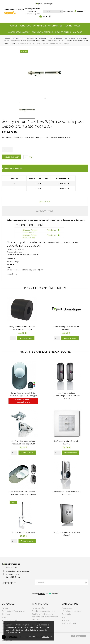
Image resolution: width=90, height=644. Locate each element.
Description (45, 202)
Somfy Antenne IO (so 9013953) (23, 532)
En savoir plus (33, 637)
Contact (78, 32)
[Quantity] (13, 338)
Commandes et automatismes (48, 26)
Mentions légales (38, 608)
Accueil (14, 26)
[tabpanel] (45, 75)
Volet (77, 26)
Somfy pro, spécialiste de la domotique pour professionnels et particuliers (45, 617)
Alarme (68, 26)
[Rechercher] (53, 11)
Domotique (25, 26)
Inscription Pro (63, 32)
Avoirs (64, 617)
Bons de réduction (69, 623)
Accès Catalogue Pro (42, 32)
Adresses (65, 620)
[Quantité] (7, 150)
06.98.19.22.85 (68, 11)
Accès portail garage (19, 32)
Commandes (67, 614)
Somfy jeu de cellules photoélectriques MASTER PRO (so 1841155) (67, 396)
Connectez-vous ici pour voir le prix (23, 401)
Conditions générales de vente (43, 611)
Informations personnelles (72, 611)
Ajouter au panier (11, 157)
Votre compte (70, 604)
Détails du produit (45, 211)
